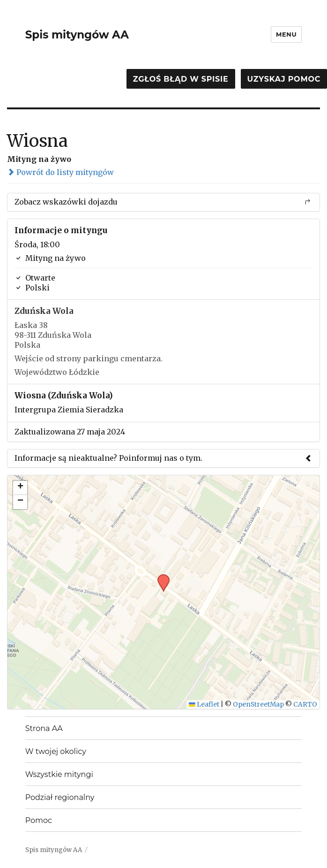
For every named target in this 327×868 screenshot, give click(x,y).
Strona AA (44, 728)
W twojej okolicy (56, 751)
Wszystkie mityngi (59, 774)
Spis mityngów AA (77, 35)
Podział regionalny (60, 797)
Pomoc (39, 820)
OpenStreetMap (258, 704)
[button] (160, 577)
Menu (286, 34)
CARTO (305, 704)
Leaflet (204, 704)
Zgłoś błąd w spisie (181, 79)
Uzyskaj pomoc (284, 79)
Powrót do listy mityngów (60, 172)
